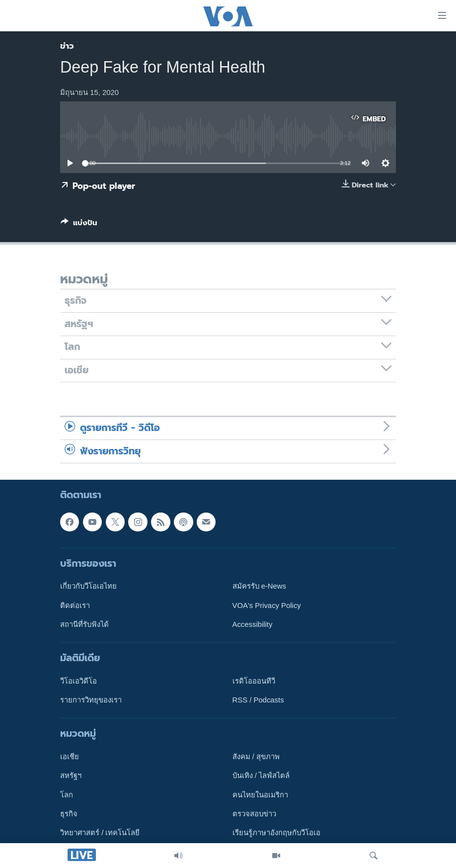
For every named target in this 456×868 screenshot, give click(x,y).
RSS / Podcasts (258, 700)
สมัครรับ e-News (260, 586)
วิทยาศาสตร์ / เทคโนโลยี (100, 833)
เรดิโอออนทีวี (254, 681)
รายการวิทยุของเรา (91, 700)
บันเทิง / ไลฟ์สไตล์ (261, 776)
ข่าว (67, 46)
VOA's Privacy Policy (267, 606)
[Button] (79, 225)
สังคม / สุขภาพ (256, 757)
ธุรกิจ (69, 814)
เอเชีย (70, 757)
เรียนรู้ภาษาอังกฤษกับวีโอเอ (276, 833)
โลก (67, 795)
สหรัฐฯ (71, 776)
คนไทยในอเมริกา (260, 795)
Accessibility (253, 624)
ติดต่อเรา (75, 606)
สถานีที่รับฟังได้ (84, 624)
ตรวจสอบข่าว (254, 814)
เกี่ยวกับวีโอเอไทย (88, 586)
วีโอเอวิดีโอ (78, 681)
